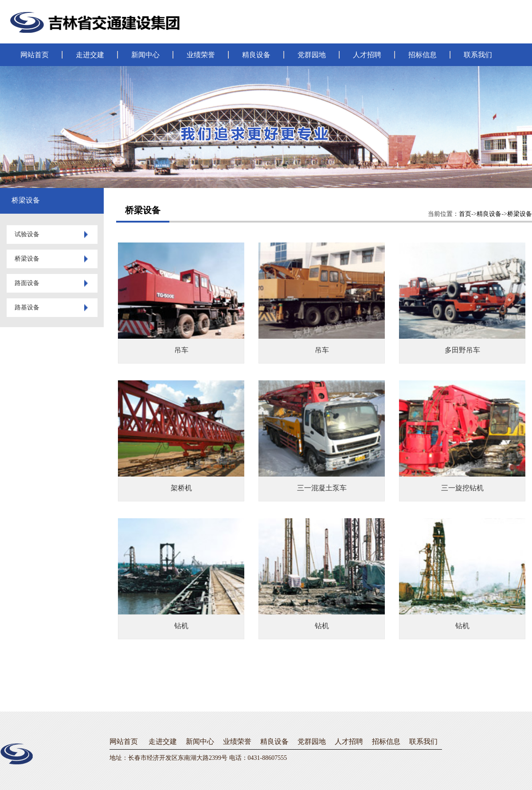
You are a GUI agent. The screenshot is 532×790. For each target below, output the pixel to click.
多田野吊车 (462, 350)
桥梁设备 (520, 214)
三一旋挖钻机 (462, 488)
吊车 (181, 350)
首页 (465, 214)
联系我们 (478, 55)
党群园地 (312, 55)
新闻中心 (145, 55)
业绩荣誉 (201, 55)
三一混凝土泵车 (322, 488)
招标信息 (422, 55)
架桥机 (181, 488)
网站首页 (35, 55)
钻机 (181, 626)
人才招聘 (367, 55)
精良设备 (256, 55)
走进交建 (90, 55)
